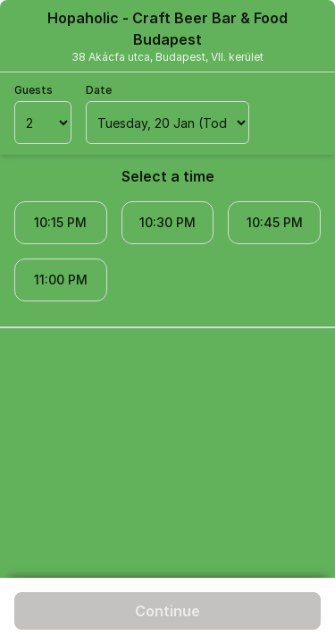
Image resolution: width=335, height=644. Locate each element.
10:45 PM (275, 222)
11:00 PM (61, 280)
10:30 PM (167, 222)
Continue (167, 611)
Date (99, 90)
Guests (33, 90)
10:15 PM (60, 222)
